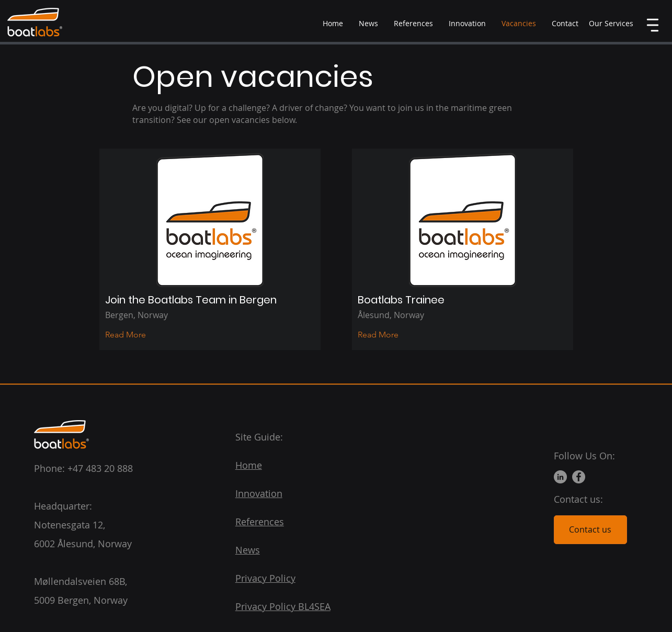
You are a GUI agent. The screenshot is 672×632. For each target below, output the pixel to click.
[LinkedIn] (560, 477)
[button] (611, 23)
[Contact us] (590, 530)
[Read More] (134, 335)
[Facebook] (579, 477)
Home (249, 465)
